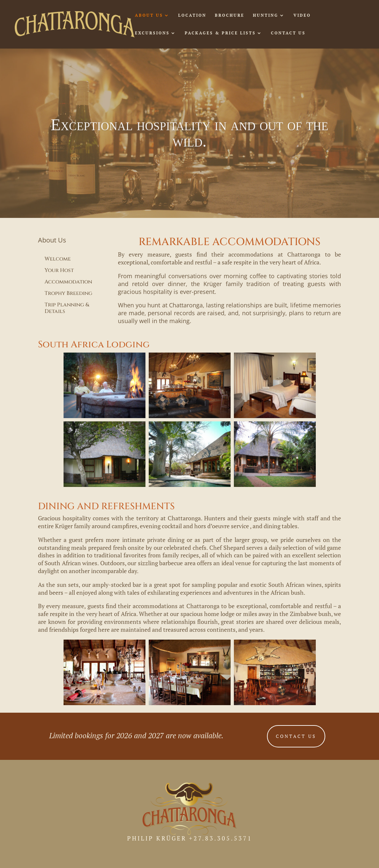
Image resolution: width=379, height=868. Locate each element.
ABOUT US (149, 15)
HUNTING (266, 15)
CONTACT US (288, 33)
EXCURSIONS (152, 33)
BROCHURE (230, 15)
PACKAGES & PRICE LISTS (220, 33)
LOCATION (192, 15)
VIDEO (302, 15)
